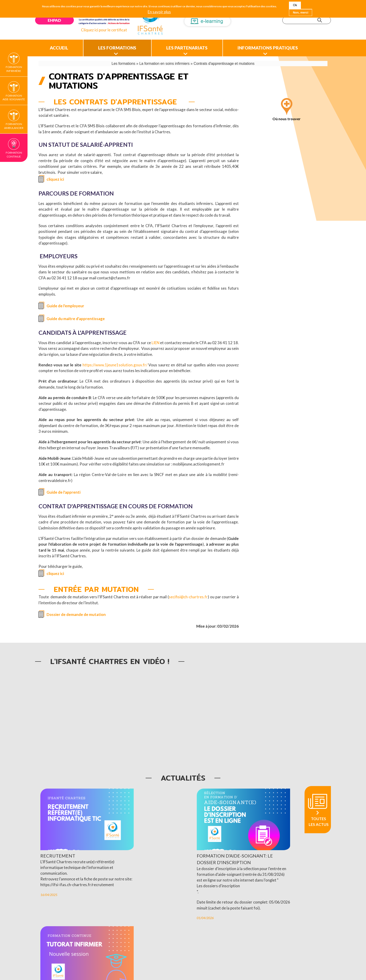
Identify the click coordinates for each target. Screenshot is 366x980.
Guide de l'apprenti (64, 491)
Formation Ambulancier (14, 126)
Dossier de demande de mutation (76, 613)
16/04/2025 (49, 888)
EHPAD (55, 20)
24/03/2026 (223, 908)
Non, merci (301, 12)
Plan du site (224, 964)
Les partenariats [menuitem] (197, 46)
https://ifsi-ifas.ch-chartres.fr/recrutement (77, 878)
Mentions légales (197, 964)
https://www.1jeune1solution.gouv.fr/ (115, 363)
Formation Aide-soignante (14, 98)
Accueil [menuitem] (61, 46)
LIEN (159, 341)
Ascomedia (269, 964)
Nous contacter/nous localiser (154, 964)
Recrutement (58, 843)
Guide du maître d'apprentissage (76, 317)
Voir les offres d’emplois (223, 942)
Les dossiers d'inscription (149, 879)
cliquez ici (55, 178)
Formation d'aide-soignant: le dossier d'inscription (163, 846)
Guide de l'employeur (65, 304)
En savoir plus (159, 12)
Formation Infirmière (14, 69)
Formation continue (14, 155)
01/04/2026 (136, 917)
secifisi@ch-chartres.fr (188, 596)
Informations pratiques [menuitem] (283, 46)
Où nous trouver (287, 117)
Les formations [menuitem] (123, 46)
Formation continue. (232, 898)
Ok (295, 5)
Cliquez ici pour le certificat (105, 30)
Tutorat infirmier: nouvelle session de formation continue (251, 849)
